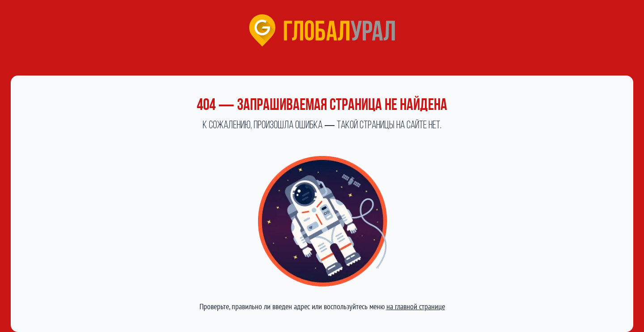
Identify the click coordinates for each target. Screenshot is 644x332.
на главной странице (416, 306)
